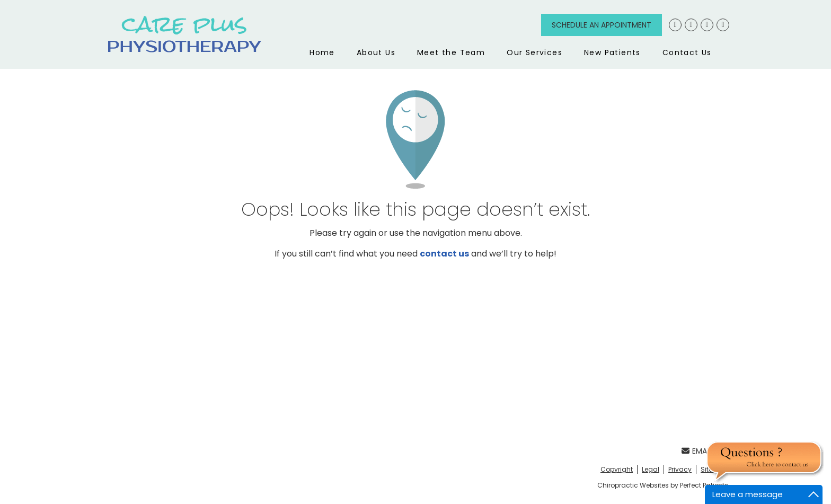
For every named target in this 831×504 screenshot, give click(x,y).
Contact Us (687, 52)
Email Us (702, 451)
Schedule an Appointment (602, 25)
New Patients (612, 52)
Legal (651, 469)
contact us (444, 254)
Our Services (534, 52)
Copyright (617, 469)
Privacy (680, 469)
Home (322, 52)
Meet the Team (451, 52)
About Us (376, 52)
